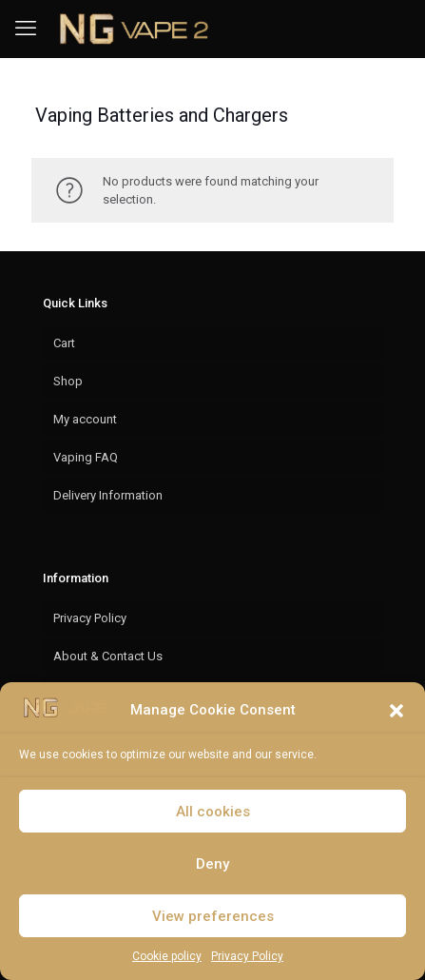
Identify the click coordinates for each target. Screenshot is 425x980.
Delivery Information (108, 495)
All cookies (213, 812)
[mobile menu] (26, 29)
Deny (212, 864)
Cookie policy (167, 956)
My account (85, 419)
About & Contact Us (108, 656)
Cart (64, 343)
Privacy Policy (247, 956)
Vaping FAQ (86, 457)
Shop (68, 381)
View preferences (213, 916)
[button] (396, 711)
